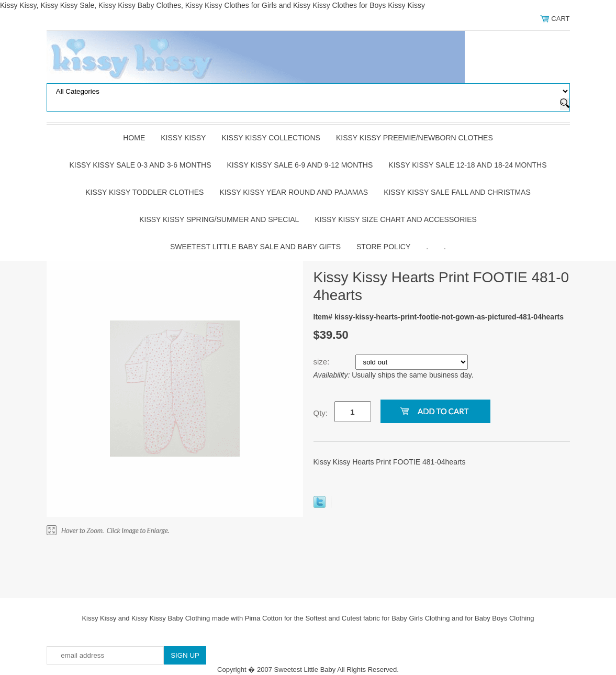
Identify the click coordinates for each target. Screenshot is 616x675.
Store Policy (383, 247)
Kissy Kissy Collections (271, 138)
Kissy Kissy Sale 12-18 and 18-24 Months (467, 165)
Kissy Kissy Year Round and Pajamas (294, 192)
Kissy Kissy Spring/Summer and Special (219, 219)
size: (323, 362)
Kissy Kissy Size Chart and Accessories (395, 219)
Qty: (321, 413)
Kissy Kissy (183, 138)
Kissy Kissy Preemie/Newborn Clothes (415, 138)
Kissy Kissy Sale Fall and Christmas (457, 192)
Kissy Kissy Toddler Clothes (144, 192)
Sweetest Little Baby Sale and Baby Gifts (255, 247)
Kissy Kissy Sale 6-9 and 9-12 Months (300, 165)
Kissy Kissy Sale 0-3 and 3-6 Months (140, 165)
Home (134, 138)
